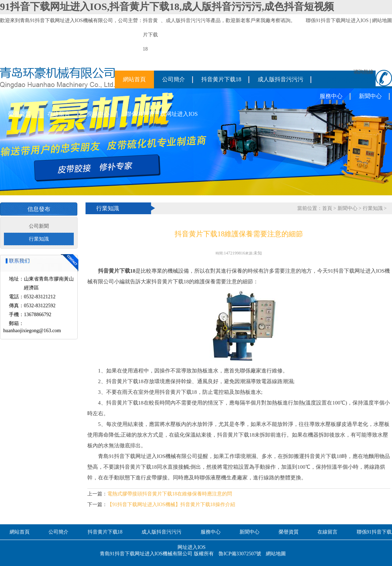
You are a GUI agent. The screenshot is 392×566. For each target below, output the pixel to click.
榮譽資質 (20, 114)
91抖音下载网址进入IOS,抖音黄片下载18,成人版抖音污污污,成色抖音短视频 (167, 7)
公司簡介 (174, 79)
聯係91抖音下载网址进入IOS (337, 20)
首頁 (327, 208)
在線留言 (59, 114)
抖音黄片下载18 (221, 79)
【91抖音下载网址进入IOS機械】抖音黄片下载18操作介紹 (171, 505)
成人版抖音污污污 (186, 20)
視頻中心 (98, 114)
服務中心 (331, 96)
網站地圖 (382, 20)
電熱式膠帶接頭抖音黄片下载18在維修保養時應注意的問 (170, 494)
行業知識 (39, 239)
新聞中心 (370, 96)
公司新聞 (39, 226)
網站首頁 (134, 79)
